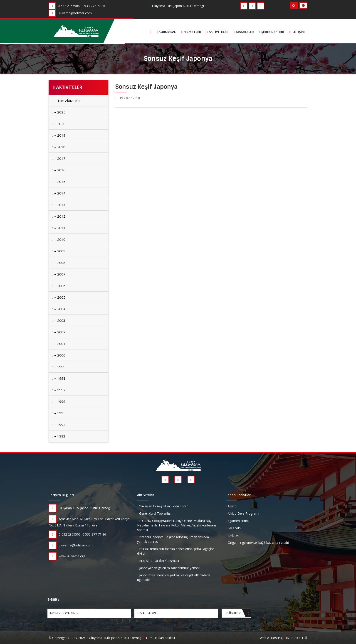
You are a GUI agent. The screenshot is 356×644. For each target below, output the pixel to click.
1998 (59, 378)
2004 (59, 309)
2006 (59, 286)
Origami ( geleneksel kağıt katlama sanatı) (257, 542)
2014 (59, 193)
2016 (59, 170)
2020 (59, 124)
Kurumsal (166, 32)
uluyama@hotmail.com (71, 545)
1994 (59, 425)
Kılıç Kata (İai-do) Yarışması (158, 561)
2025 (59, 112)
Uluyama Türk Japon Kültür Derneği (80, 508)
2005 (59, 297)
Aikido (231, 506)
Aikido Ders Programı (242, 513)
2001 (59, 344)
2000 (59, 355)
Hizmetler (191, 32)
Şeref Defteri (272, 32)
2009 (59, 251)
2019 (59, 135)
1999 (59, 367)
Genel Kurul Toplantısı (154, 513)
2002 (59, 332)
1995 (59, 413)
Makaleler (244, 32)
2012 (59, 216)
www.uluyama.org (67, 556)
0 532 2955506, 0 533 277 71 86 (77, 534)
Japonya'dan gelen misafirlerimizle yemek (168, 568)
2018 (59, 147)
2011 (59, 228)
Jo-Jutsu (232, 535)
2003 (59, 320)
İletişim (297, 32)
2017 (59, 158)
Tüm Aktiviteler (66, 101)
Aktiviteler (218, 32)
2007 (59, 274)
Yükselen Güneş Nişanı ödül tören (163, 506)
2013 (59, 205)
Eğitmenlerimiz (237, 521)
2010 (59, 239)
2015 (59, 182)
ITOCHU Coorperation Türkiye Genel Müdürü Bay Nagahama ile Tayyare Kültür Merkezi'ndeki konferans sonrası (177, 525)
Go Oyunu (234, 528)
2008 (59, 263)
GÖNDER (238, 614)
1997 (59, 390)
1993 (59, 436)
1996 (59, 401)
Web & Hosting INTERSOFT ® (284, 638)
